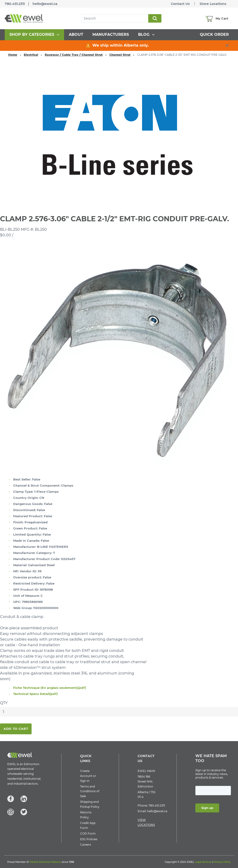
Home (13, 55)
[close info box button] (227, 45)
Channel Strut (120, 55)
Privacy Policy (222, 862)
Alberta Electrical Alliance (45, 862)
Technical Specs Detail (35, 694)
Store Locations (213, 4)
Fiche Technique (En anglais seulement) (50, 688)
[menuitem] (34, 35)
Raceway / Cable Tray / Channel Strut (74, 55)
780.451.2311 (15, 4)
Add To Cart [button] (16, 729)
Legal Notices (203, 862)
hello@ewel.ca (45, 4)
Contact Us (180, 4)
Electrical (31, 55)
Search (155, 18)
